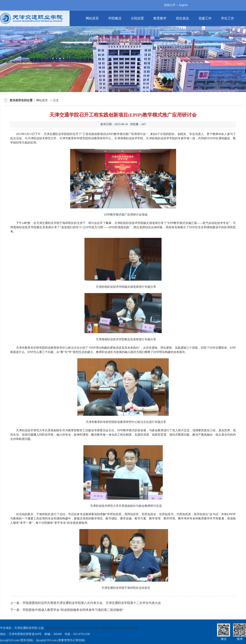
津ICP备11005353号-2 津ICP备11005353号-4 (73, 628)
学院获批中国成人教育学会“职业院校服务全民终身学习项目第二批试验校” (73, 610)
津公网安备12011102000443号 (120, 628)
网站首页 (42, 100)
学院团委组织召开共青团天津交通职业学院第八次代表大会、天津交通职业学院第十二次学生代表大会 (92, 603)
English (183, 5)
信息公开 (170, 5)
